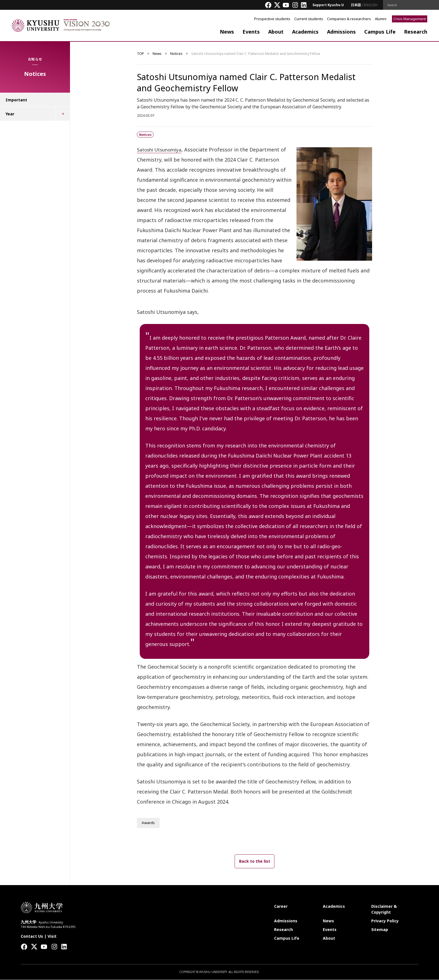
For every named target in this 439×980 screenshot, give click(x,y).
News (227, 32)
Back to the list (255, 861)
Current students (309, 19)
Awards (148, 823)
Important (16, 100)
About (276, 32)
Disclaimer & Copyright (384, 909)
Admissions (341, 32)
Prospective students (272, 19)
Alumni (381, 19)
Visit (52, 936)
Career (281, 907)
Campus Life (380, 32)
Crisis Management (410, 19)
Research (416, 32)
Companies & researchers (349, 19)
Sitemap (380, 930)
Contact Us (32, 936)
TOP (140, 54)
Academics (305, 32)
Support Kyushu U (328, 5)
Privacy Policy (385, 921)
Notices (176, 54)
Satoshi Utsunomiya (161, 150)
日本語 (356, 5)
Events (251, 32)
